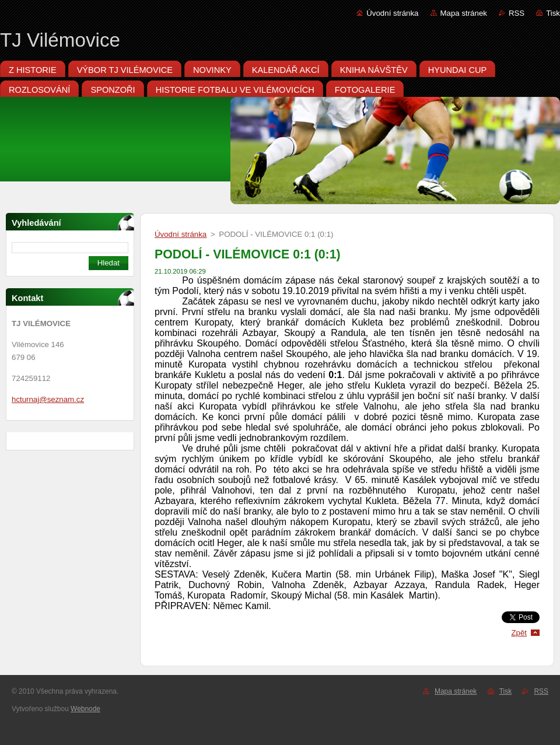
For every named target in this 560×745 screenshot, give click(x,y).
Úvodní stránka (392, 13)
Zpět (519, 633)
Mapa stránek (464, 13)
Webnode (85, 709)
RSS (517, 13)
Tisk (553, 13)
